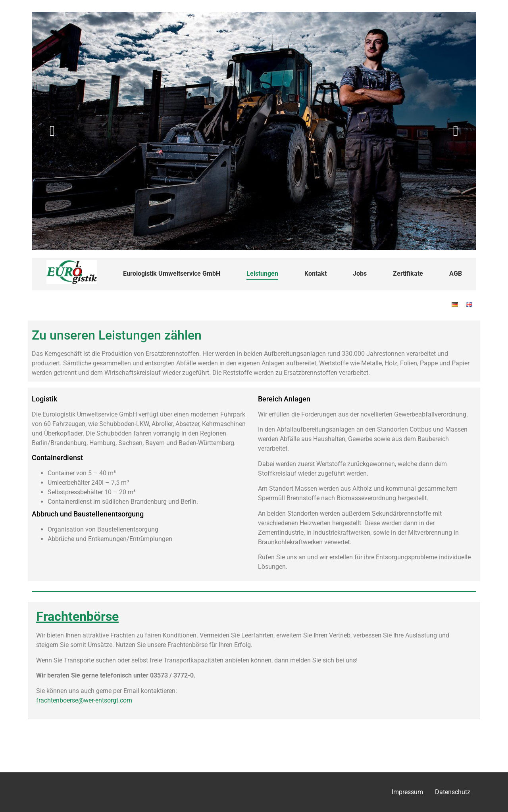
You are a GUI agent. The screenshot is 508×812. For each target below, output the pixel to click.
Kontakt (316, 274)
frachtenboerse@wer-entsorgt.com (84, 700)
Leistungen (262, 274)
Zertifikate (408, 274)
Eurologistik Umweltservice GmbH (172, 274)
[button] (52, 131)
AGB (456, 274)
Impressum (407, 792)
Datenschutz (453, 792)
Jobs (360, 274)
